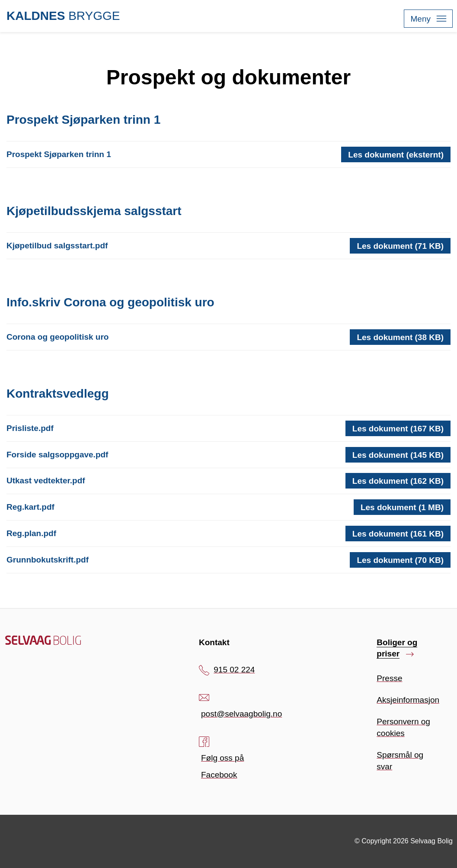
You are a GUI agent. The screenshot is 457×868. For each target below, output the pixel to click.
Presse (389, 678)
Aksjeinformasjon (408, 700)
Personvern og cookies (403, 727)
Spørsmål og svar (400, 761)
